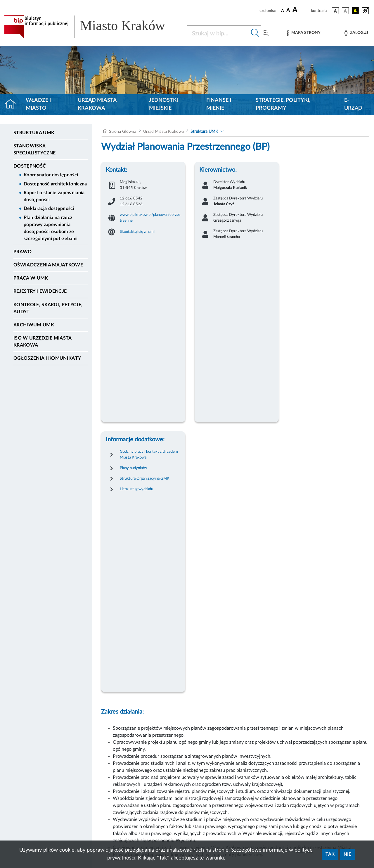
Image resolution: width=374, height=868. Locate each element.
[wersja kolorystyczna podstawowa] (335, 11)
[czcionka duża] (301, 10)
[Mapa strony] (304, 33)
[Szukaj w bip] (255, 33)
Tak (330, 854)
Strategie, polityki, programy (283, 104)
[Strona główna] (13, 104)
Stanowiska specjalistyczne (35, 149)
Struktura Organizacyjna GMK (145, 478)
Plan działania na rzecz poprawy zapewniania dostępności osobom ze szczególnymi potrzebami (51, 228)
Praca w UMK (31, 278)
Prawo (23, 252)
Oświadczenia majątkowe (48, 265)
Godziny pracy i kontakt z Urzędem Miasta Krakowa (149, 454)
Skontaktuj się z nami (137, 232)
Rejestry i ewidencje (40, 291)
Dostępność (30, 166)
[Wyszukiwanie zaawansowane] (266, 33)
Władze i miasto (38, 104)
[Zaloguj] (356, 33)
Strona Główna (123, 132)
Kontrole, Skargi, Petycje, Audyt (48, 308)
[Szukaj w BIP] (218, 33)
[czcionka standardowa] (283, 11)
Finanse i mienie (219, 104)
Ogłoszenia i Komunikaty (47, 358)
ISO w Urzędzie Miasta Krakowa (43, 342)
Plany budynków (133, 468)
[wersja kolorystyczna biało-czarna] (345, 11)
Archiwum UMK (34, 325)
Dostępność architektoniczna (55, 184)
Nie (347, 854)
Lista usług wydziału (136, 489)
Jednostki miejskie (163, 104)
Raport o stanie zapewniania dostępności (54, 196)
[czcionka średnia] (288, 11)
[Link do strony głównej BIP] (92, 27)
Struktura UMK (34, 133)
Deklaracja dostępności (49, 209)
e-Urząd (353, 104)
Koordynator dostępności (51, 175)
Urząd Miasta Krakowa (97, 104)
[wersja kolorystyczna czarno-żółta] (355, 11)
